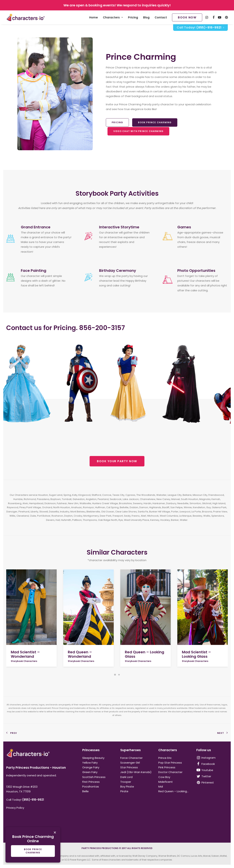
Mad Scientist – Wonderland (25, 654)
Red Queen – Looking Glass (145, 654)
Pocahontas (91, 786)
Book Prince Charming (155, 122)
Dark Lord (126, 777)
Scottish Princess (94, 777)
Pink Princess (167, 767)
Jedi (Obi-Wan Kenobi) (136, 772)
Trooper (126, 782)
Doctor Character (170, 772)
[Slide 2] (119, 675)
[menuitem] (94, 17)
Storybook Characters (24, 661)
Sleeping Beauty (93, 758)
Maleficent (166, 782)
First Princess (91, 782)
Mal (161, 786)
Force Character (131, 758)
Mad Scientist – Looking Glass (196, 654)
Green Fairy (90, 772)
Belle (85, 791)
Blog (146, 17)
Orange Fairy (91, 767)
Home (94, 17)
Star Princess (129, 767)
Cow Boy (164, 777)
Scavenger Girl (130, 763)
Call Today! (200, 27)
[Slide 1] (115, 675)
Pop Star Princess (170, 763)
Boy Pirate (127, 786)
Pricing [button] (117, 122)
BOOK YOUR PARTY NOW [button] (117, 461)
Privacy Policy (15, 808)
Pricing (133, 17)
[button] (31, 607)
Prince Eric (165, 758)
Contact (161, 17)
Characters (113, 17)
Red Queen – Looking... (173, 791)
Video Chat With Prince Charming (138, 131)
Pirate (124, 791)
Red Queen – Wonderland (80, 654)
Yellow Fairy (90, 763)
